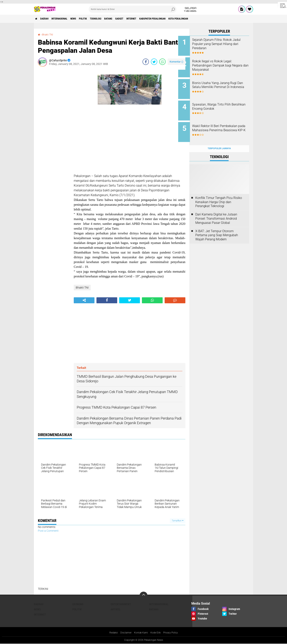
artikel (116, 609)
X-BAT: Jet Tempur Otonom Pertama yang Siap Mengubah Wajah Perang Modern (217, 226)
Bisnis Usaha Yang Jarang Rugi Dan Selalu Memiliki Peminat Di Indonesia (222, 84)
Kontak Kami (141, 633)
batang (129, 19)
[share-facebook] (146, 62)
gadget (143, 19)
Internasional (67, 19)
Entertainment (121, 604)
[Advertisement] (54, 129)
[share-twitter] (154, 62)
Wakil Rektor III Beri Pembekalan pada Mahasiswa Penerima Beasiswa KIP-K (225, 124)
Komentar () (176, 62)
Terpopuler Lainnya (219, 140)
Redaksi (110, 633)
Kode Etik (157, 633)
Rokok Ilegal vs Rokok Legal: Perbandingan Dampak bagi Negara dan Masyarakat (223, 64)
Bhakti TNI (49, 34)
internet (158, 19)
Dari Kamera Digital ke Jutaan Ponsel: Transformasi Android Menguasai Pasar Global (216, 210)
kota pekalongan (215, 19)
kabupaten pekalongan (184, 19)
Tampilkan (178, 521)
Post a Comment (48, 531)
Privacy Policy (174, 633)
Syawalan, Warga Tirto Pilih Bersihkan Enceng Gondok (223, 102)
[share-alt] (84, 300)
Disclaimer (124, 633)
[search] (133, 9)
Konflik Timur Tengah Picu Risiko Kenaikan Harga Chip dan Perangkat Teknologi (219, 193)
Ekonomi (78, 604)
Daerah (48, 19)
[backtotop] (143, 596)
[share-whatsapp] (162, 62)
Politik (97, 19)
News (85, 19)
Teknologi (113, 19)
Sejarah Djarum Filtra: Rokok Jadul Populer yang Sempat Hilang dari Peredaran (223, 44)
